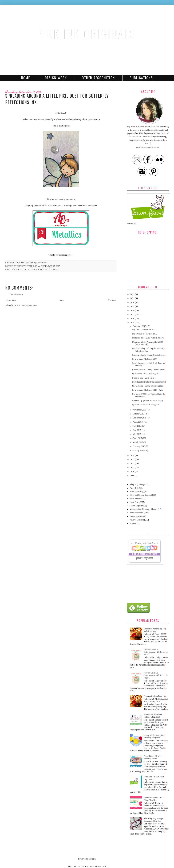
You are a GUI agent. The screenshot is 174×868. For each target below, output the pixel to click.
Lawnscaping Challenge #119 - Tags (147, 390)
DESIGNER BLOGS (97, 867)
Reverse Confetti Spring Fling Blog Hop (154, 799)
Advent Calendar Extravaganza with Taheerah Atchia (156, 652)
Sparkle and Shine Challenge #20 (146, 374)
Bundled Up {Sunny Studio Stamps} (148, 401)
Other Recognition (98, 78)
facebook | (19, 263)
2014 (133, 455)
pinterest (42, 263)
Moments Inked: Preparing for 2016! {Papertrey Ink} (148, 343)
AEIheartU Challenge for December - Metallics (74, 206)
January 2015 (139, 450)
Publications (141, 78)
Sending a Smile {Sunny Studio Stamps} (149, 355)
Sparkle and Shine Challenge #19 (146, 405)
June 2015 (137, 430)
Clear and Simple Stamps (140, 495)
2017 (133, 315)
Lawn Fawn (135, 502)
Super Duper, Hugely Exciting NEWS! (153, 757)
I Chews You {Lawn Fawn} (144, 378)
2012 (133, 464)
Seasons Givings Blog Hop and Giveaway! (155, 630)
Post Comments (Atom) (27, 305)
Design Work (56, 78)
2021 (133, 298)
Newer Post (11, 300)
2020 (133, 302)
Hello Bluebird (136, 499)
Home (26, 78)
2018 (133, 310)
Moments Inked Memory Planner (144, 509)
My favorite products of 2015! (145, 334)
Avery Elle (20, 269)
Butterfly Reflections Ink (43, 269)
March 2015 (138, 442)
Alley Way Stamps (137, 484)
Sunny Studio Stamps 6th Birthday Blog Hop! (155, 736)
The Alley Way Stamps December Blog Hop (153, 820)
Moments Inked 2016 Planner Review (148, 338)
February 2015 (139, 446)
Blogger (92, 859)
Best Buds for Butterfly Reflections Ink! (149, 382)
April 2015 (138, 438)
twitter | (31, 263)
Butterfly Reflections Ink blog (59, 119)
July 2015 (137, 426)
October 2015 (139, 414)
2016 (133, 319)
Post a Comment (16, 294)
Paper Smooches (137, 513)
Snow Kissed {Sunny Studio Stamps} (148, 386)
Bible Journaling (137, 492)
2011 (133, 468)
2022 (133, 294)
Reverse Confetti (137, 520)
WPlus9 (133, 523)
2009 (133, 476)
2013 (133, 459)
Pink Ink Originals (87, 34)
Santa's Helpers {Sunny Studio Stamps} (149, 370)
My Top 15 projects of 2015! (144, 330)
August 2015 (138, 422)
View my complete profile (148, 147)
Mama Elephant (136, 506)
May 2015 (137, 434)
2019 (133, 306)
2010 (133, 472)
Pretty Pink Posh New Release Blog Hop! (153, 716)
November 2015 (140, 410)
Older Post (111, 300)
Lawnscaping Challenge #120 (145, 359)
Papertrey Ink (135, 516)
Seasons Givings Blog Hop (155, 696)
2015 (133, 323)
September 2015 (140, 418)
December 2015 (140, 326)
